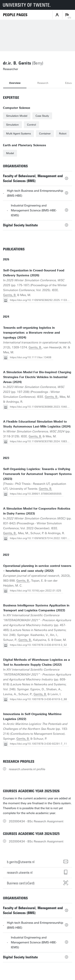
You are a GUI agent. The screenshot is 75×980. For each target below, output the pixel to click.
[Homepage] (15, 15)
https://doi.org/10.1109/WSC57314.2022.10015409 (42, 538)
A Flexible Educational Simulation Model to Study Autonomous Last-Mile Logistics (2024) (37, 424)
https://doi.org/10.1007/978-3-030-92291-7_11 (38, 744)
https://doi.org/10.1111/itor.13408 (31, 357)
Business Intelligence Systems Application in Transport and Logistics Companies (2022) (36, 608)
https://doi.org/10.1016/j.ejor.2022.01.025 (36, 591)
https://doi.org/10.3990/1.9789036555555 (36, 494)
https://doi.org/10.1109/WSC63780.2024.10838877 (42, 441)
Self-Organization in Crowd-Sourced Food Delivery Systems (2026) (34, 273)
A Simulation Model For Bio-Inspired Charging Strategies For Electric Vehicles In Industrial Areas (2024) (37, 377)
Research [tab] (43, 83)
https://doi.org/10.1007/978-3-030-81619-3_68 (38, 699)
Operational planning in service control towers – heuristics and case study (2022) (37, 568)
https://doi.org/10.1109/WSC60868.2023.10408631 (42, 407)
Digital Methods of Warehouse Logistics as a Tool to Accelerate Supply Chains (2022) (37, 662)
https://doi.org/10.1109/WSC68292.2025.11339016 (42, 300)
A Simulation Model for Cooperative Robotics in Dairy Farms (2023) (37, 511)
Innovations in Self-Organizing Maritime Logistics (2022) (32, 717)
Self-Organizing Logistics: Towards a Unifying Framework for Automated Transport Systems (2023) (37, 474)
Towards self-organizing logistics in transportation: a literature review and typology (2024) (32, 333)
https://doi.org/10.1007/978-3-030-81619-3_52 (38, 645)
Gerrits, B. (10, 295)
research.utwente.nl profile (27, 769)
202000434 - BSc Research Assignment (36, 821)
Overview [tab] (15, 83)
